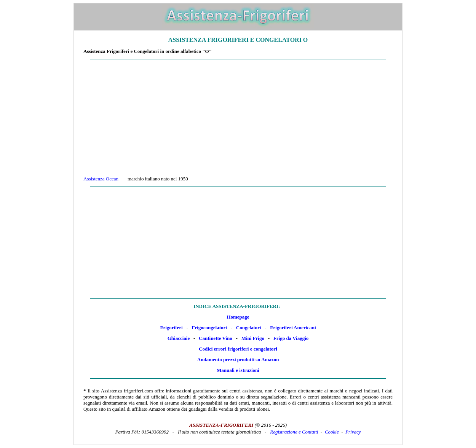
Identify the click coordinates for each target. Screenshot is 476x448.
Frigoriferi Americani (293, 328)
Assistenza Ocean (101, 179)
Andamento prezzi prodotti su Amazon (238, 360)
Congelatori (249, 328)
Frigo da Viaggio (291, 338)
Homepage (238, 317)
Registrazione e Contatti (294, 432)
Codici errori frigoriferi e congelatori (238, 349)
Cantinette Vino (216, 338)
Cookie (332, 432)
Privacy (353, 432)
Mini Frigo (253, 338)
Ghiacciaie (179, 338)
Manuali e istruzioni (238, 370)
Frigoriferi (171, 328)
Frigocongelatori (209, 328)
